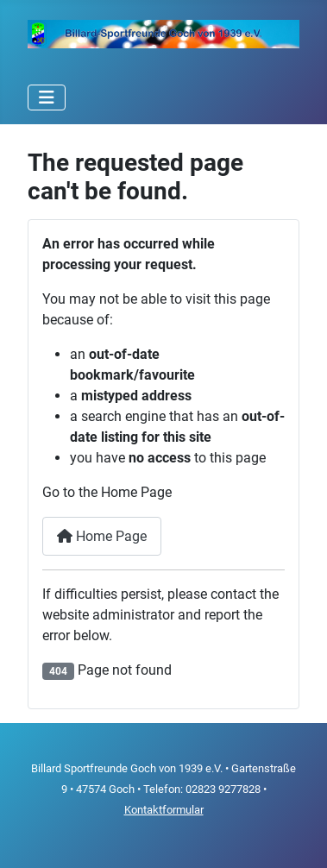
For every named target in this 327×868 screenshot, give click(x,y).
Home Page (102, 536)
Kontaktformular (164, 810)
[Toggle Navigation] (47, 97)
